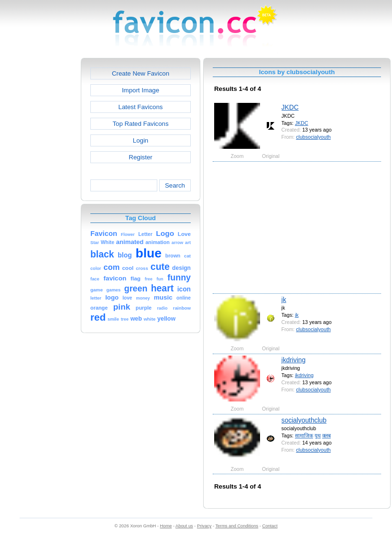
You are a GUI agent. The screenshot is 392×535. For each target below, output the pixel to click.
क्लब (327, 435)
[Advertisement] (40, 201)
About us (184, 526)
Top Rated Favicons (140, 124)
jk (284, 300)
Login (141, 140)
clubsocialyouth (313, 137)
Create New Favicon (141, 73)
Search (175, 185)
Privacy (204, 526)
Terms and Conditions (237, 526)
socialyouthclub (304, 420)
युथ (318, 435)
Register (140, 157)
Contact (270, 526)
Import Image (141, 90)
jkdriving (294, 360)
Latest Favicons (141, 107)
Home (166, 526)
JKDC (290, 107)
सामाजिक (304, 435)
